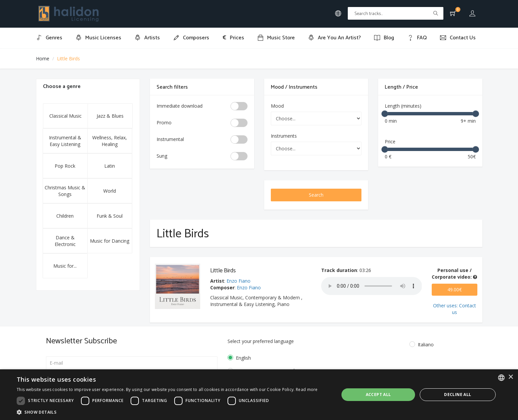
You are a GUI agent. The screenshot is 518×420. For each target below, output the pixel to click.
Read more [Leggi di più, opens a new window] (307, 389)
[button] (167, 412)
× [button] (511, 377)
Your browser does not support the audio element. (372, 286)
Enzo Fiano (239, 281)
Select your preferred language (261, 341)
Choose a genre (62, 86)
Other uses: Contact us (455, 309)
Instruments (284, 136)
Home (43, 58)
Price (390, 141)
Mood (277, 106)
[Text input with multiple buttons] (396, 13)
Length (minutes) (403, 106)
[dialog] (259, 395)
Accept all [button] (378, 394)
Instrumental (170, 139)
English (243, 358)
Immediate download (180, 106)
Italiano (426, 344)
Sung (162, 156)
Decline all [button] (458, 394)
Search (316, 195)
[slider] (385, 114)
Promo (164, 122)
